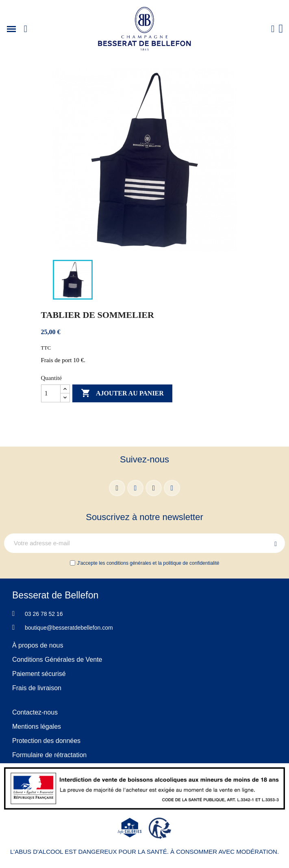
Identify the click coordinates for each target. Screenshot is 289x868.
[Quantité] (51, 393)
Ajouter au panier (122, 393)
